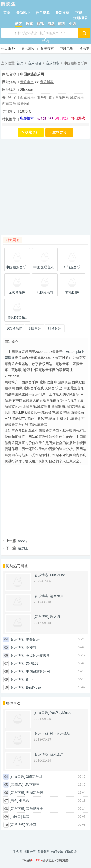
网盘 (51, 23)
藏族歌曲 (24, 104)
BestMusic (34, 687)
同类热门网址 (17, 566)
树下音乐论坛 (60, 733)
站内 (19, 23)
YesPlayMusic (61, 713)
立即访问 (59, 132)
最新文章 (62, 13)
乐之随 (55, 617)
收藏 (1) (31, 132)
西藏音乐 (9, 104)
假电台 (24, 801)
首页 (7, 13)
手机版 (17, 852)
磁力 (62, 23)
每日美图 (43, 852)
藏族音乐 (77, 97)
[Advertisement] (45, 189)
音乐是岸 (57, 754)
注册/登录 (81, 18)
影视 (40, 23)
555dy (15, 541)
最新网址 (23, 13)
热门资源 (43, 13)
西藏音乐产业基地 (34, 97)
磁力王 (16, 548)
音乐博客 (53, 63)
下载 (79, 13)
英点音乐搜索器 (38, 655)
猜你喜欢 (13, 703)
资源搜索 (47, 48)
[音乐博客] (41, 575)
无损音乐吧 (34, 793)
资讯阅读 (28, 48)
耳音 (26, 817)
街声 (29, 679)
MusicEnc (57, 575)
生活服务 (8, 48)
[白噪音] (16, 817)
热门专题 (57, 852)
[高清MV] (17, 785)
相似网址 (13, 240)
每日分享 (30, 852)
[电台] (14, 801)
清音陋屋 (57, 596)
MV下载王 (32, 785)
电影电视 (66, 48)
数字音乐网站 (59, 97)
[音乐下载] (41, 733)
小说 (72, 23)
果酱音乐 (33, 639)
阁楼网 (31, 647)
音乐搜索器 (34, 809)
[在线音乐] (41, 713)
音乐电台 (35, 63)
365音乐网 (34, 777)
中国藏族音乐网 (38, 671)
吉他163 (32, 663)
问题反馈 (71, 852)
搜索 (29, 23)
